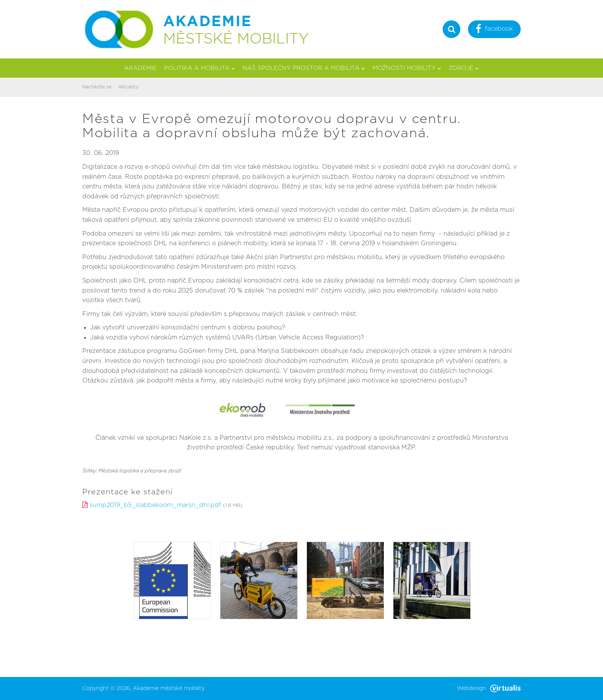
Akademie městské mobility (169, 688)
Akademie (140, 68)
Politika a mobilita (200, 68)
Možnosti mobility (407, 68)
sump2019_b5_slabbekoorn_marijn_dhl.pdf (155, 505)
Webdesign (489, 688)
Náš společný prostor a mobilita (304, 68)
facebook (494, 30)
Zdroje (464, 68)
